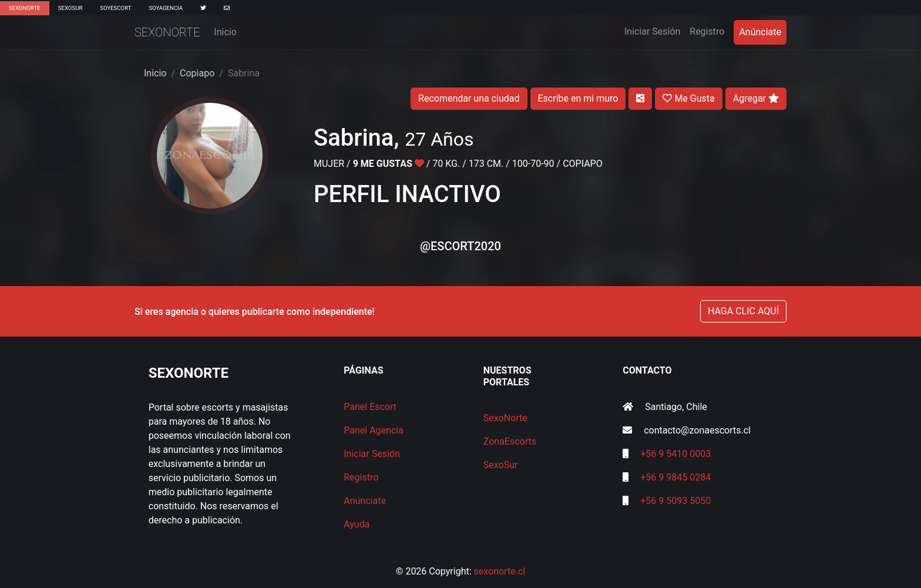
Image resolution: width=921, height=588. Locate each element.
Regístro (361, 477)
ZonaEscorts (510, 441)
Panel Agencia (374, 430)
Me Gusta (688, 98)
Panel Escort (370, 407)
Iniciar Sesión (655, 31)
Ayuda (357, 524)
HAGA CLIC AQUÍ (743, 311)
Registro (707, 31)
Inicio (225, 32)
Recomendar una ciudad (469, 98)
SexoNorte (25, 8)
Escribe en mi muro (578, 98)
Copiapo (197, 73)
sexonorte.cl (500, 571)
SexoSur (70, 8)
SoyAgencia (166, 8)
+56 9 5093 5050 (675, 501)
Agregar (756, 98)
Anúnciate (760, 32)
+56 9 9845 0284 (675, 477)
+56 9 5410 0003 (675, 454)
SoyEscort (115, 8)
